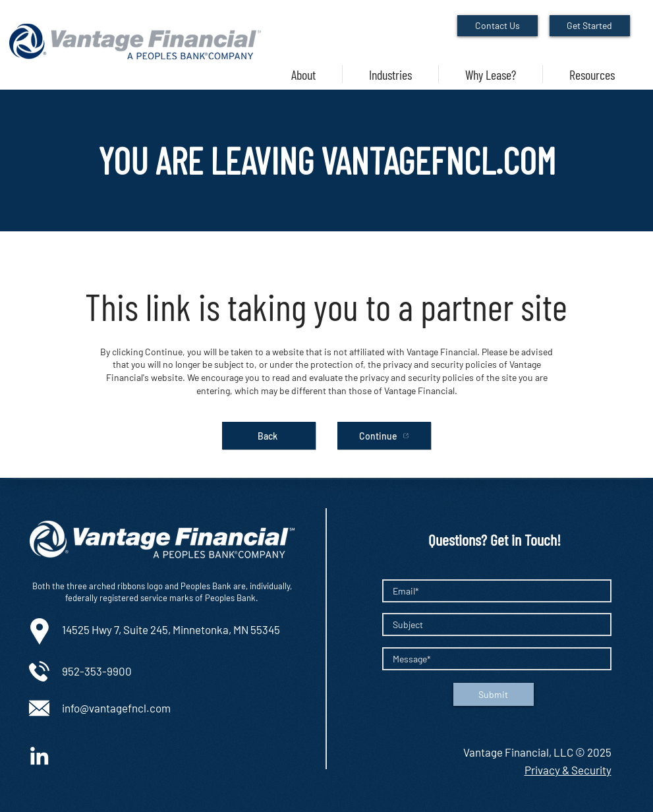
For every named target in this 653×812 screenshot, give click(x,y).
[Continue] (384, 436)
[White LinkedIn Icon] (39, 756)
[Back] (269, 436)
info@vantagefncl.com (116, 708)
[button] (390, 74)
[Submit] (494, 694)
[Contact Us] (497, 26)
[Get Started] (590, 26)
